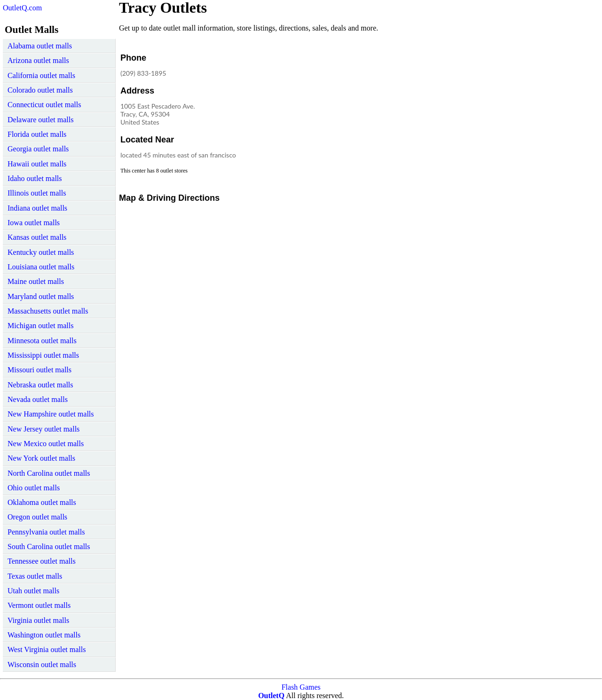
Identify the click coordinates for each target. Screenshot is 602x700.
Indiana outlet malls (37, 208)
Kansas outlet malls (37, 237)
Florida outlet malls (37, 134)
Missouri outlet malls (40, 370)
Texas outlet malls (35, 576)
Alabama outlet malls (40, 46)
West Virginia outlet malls (47, 649)
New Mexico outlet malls (46, 444)
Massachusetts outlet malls (48, 311)
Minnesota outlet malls (42, 341)
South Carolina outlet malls (49, 547)
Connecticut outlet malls (44, 105)
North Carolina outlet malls (49, 473)
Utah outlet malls (33, 591)
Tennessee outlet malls (42, 561)
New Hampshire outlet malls (51, 414)
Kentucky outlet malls (41, 252)
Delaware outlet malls (40, 120)
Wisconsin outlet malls (42, 665)
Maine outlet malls (36, 281)
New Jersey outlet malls (44, 429)
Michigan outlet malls (40, 326)
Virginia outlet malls (38, 620)
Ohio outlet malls (34, 488)
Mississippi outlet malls (43, 355)
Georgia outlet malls (38, 149)
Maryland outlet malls (41, 296)
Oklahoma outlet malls (42, 502)
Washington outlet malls (44, 635)
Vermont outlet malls (39, 605)
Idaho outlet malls (35, 178)
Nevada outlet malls (38, 399)
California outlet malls (41, 75)
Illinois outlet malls (37, 193)
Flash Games (301, 687)
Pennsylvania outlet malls (46, 532)
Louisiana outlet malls (41, 267)
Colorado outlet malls (40, 90)
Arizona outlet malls (38, 60)
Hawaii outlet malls (37, 164)
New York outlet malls (41, 458)
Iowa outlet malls (34, 223)
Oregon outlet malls (37, 517)
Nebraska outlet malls (40, 385)
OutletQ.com (22, 8)
